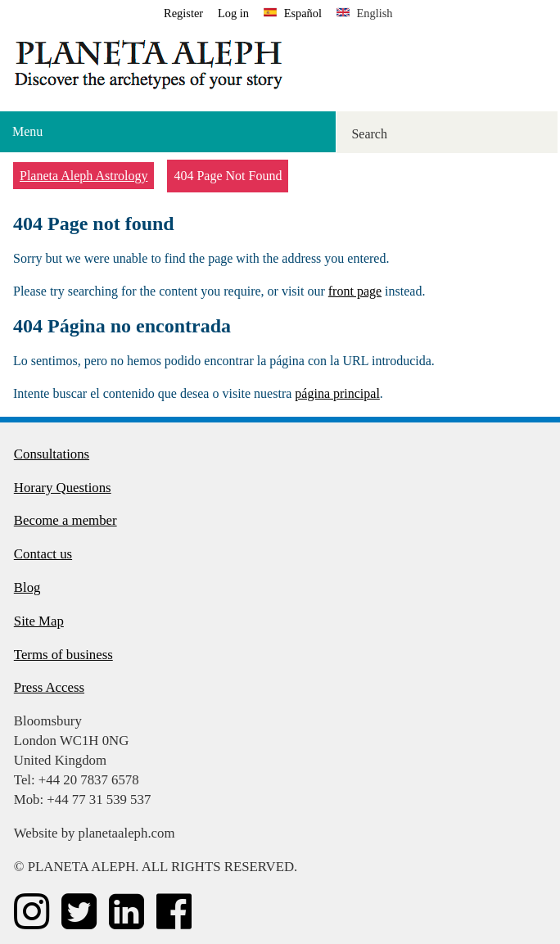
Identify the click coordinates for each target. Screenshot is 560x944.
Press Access (49, 687)
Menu (27, 131)
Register (183, 13)
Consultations (52, 454)
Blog (27, 587)
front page (355, 291)
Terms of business (63, 655)
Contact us (43, 554)
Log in (233, 13)
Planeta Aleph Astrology (84, 176)
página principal (337, 393)
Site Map (39, 621)
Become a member (65, 520)
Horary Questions (63, 488)
